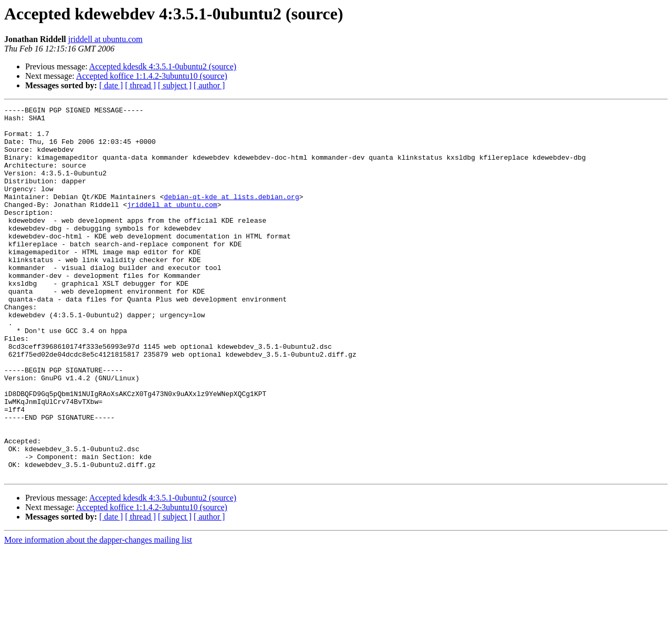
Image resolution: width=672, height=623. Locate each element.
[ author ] (209, 85)
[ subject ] (175, 85)
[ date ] (111, 85)
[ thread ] (140, 85)
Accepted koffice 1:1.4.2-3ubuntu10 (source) (152, 76)
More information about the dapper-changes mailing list (98, 614)
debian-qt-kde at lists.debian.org (231, 215)
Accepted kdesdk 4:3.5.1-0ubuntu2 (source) (163, 66)
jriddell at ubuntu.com (106, 39)
